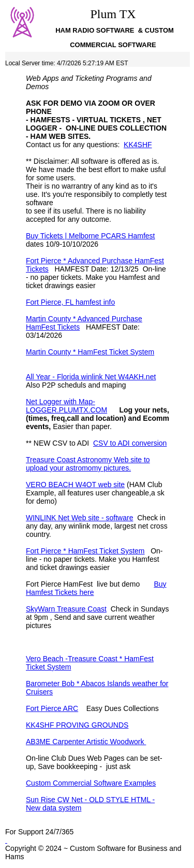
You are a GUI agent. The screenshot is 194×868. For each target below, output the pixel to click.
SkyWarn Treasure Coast (66, 609)
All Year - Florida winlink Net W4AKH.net (91, 377)
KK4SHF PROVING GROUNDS (77, 725)
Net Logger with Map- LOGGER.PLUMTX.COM (66, 406)
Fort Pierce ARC (52, 708)
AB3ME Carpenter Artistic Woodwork (86, 742)
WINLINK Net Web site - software (79, 518)
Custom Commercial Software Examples (91, 783)
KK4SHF (138, 145)
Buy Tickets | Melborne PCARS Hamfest (91, 236)
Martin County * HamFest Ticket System (90, 352)
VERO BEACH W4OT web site (75, 485)
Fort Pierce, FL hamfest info (70, 302)
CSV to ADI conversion (130, 443)
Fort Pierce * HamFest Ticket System (85, 551)
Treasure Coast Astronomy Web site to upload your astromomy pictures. (88, 464)
